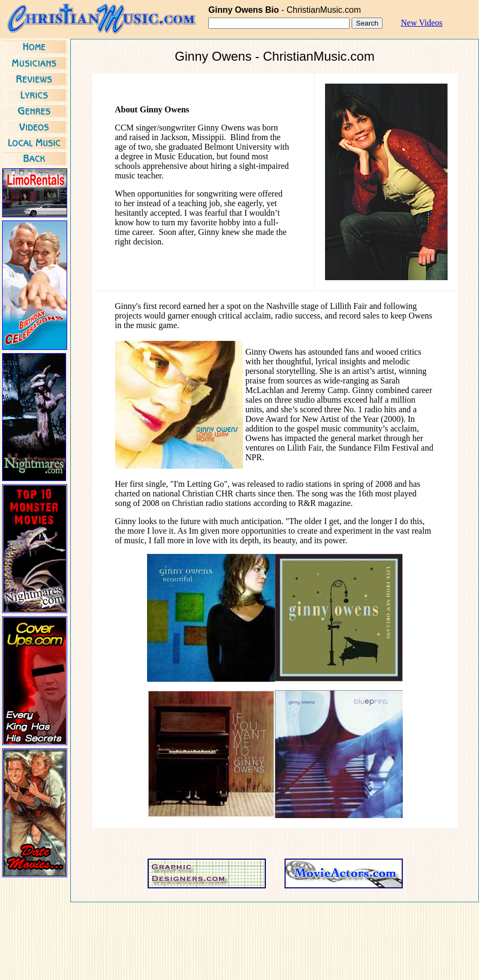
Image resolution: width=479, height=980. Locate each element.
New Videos (421, 23)
